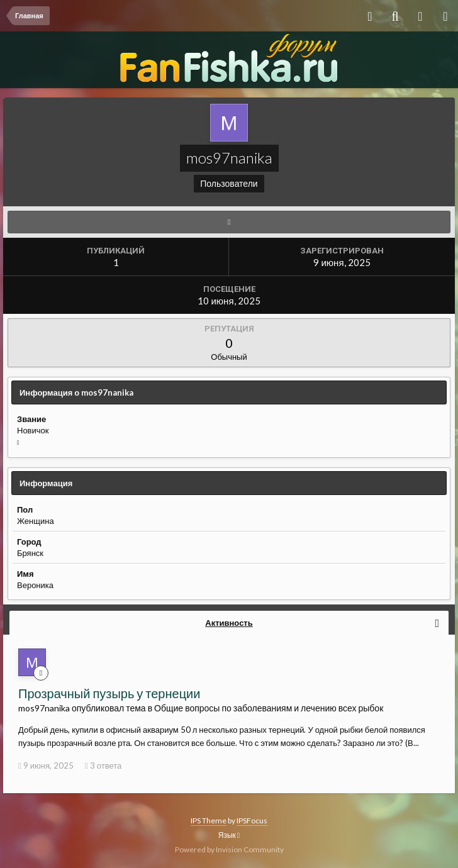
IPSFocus (252, 821)
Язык (229, 835)
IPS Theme (209, 821)
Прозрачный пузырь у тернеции (109, 693)
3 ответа (103, 765)
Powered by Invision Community (229, 849)
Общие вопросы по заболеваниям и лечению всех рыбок (269, 708)
